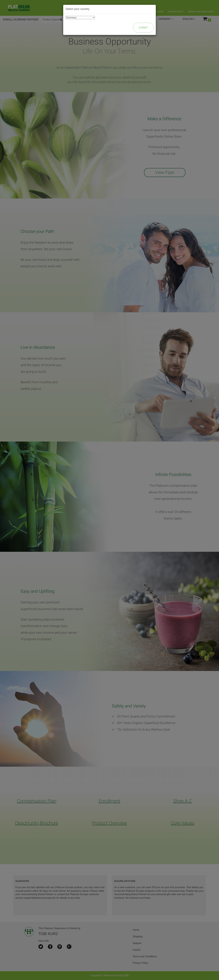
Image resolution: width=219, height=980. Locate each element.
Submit (143, 28)
